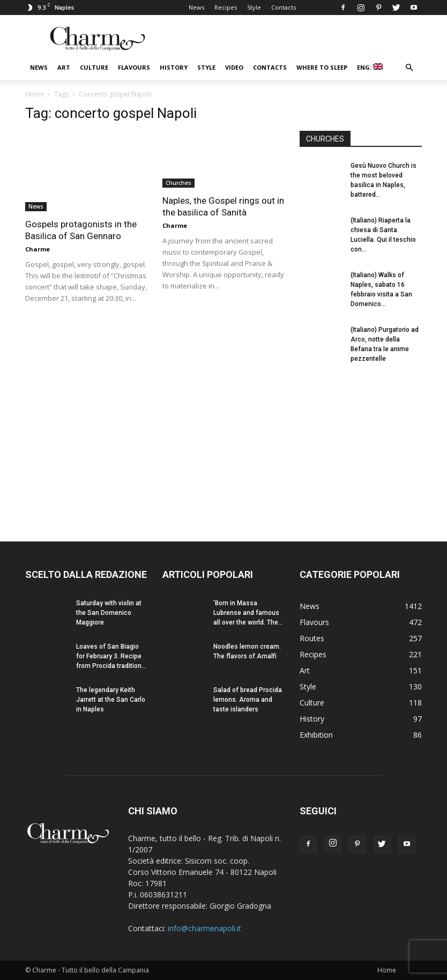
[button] (409, 68)
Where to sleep (322, 67)
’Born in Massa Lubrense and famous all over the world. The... (248, 613)
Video (234, 67)
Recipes (226, 7)
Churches (178, 183)
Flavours (134, 67)
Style (254, 7)
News (196, 7)
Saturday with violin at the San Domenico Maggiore (109, 613)
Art (64, 67)
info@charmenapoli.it (204, 928)
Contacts (284, 7)
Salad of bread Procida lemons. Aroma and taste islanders (248, 700)
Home (35, 94)
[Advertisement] (361, 443)
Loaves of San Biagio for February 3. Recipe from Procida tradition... (111, 656)
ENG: (370, 67)
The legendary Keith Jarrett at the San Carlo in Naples (111, 700)
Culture (94, 67)
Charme (38, 249)
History (174, 67)
